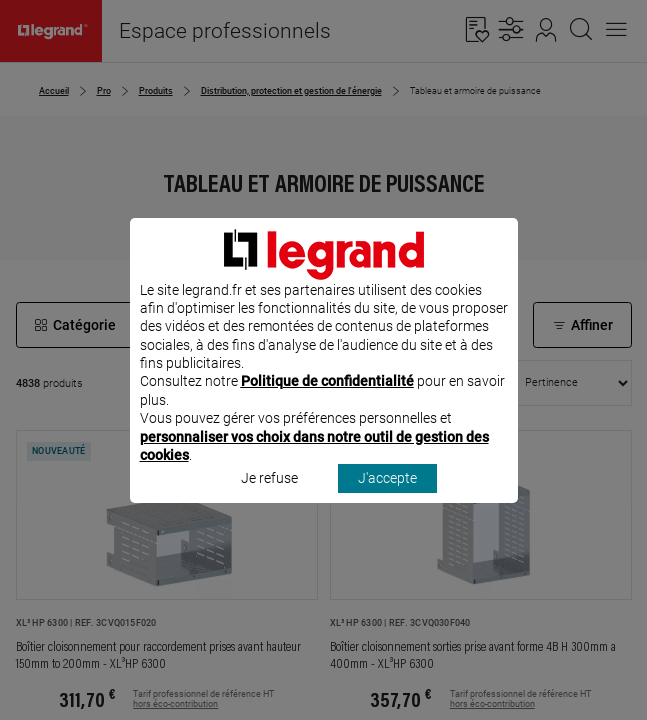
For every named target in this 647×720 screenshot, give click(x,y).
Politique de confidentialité (327, 408)
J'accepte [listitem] (387, 505)
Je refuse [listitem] (269, 505)
